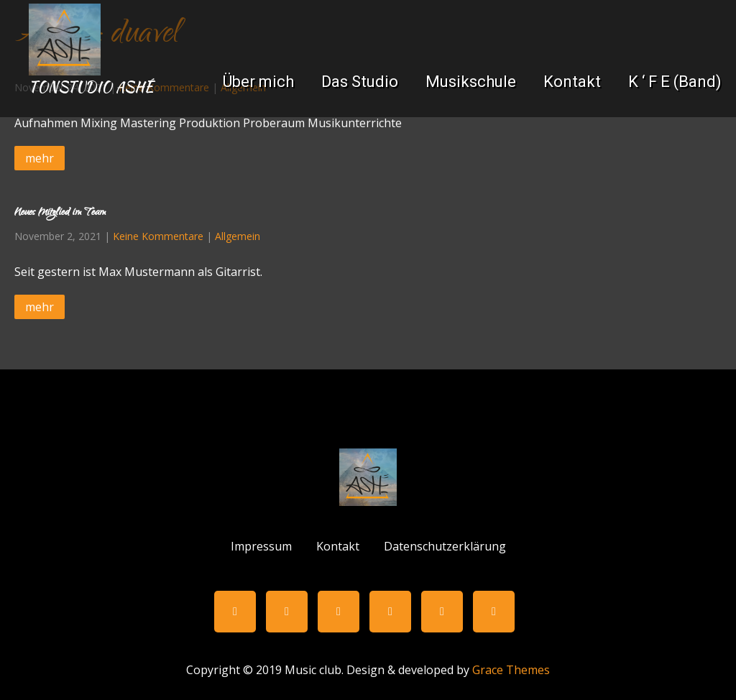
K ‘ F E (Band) (675, 82)
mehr (40, 158)
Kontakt (572, 82)
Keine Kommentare (158, 236)
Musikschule (471, 82)
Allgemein (238, 236)
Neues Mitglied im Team (60, 213)
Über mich (258, 82)
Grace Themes (511, 670)
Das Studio (360, 82)
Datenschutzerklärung (445, 544)
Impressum (261, 544)
